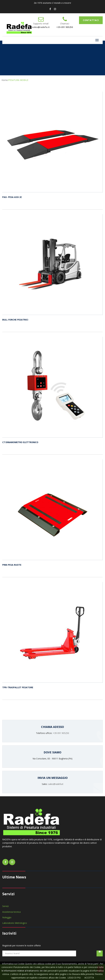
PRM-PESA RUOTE (12, 565)
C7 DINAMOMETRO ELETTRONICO (20, 442)
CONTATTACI (91, 20)
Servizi (5, 906)
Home (5, 80)
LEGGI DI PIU (74, 978)
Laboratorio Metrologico (15, 923)
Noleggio (7, 917)
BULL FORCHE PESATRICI (15, 320)
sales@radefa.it (41, 27)
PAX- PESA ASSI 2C (12, 197)
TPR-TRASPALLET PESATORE (18, 687)
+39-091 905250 (65, 27)
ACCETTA (89, 978)
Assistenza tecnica (11, 912)
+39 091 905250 (61, 733)
